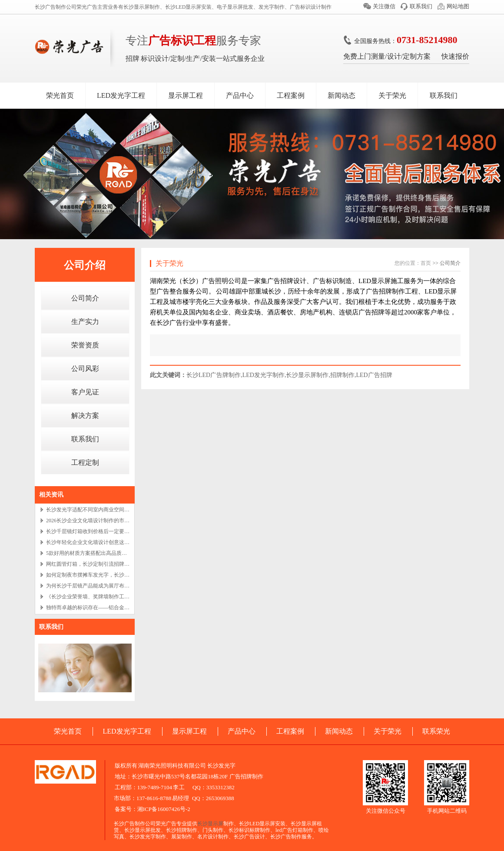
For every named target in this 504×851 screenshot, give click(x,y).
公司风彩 (85, 369)
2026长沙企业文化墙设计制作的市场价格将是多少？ (106, 521)
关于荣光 (392, 95)
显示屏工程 (186, 95)
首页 (426, 263)
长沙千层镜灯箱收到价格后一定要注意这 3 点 (98, 531)
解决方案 (85, 415)
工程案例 (291, 95)
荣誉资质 (85, 345)
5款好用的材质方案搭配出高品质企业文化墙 (97, 553)
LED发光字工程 (121, 95)
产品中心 (240, 95)
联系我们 (421, 6)
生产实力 (85, 322)
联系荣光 (436, 731)
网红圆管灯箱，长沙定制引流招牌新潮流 (93, 564)
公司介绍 (85, 265)
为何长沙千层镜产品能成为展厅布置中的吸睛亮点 (103, 586)
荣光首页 (60, 95)
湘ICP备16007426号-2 (164, 809)
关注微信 (384, 6)
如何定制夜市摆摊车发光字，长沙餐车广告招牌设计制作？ (114, 575)
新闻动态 (342, 95)
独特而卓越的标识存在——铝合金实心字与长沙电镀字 (109, 607)
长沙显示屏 (210, 824)
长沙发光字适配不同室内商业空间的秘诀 (93, 510)
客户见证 (85, 392)
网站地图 (458, 6)
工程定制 (85, 462)
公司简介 (85, 298)
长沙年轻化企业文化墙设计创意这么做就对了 (98, 542)
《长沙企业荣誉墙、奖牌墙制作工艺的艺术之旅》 (103, 597)
